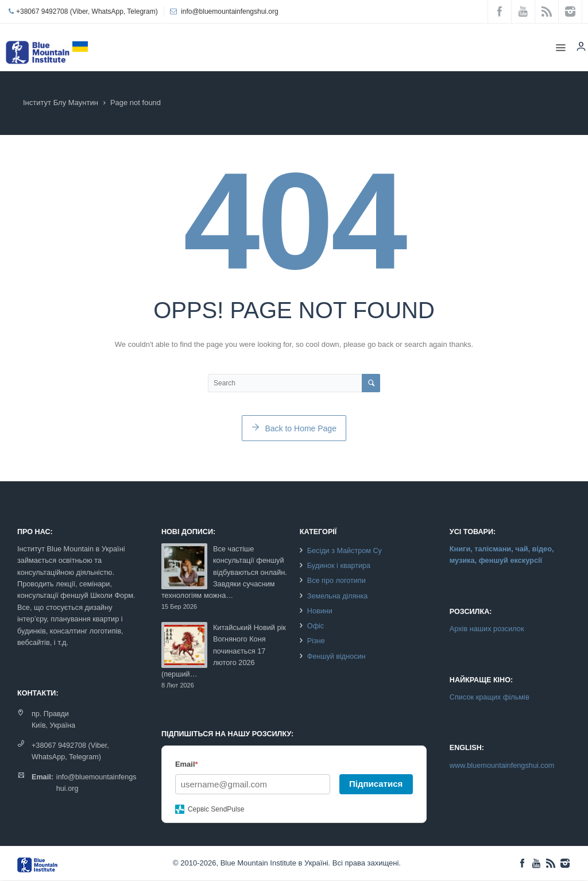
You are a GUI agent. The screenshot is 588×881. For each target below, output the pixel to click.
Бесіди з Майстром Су (345, 551)
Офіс (316, 626)
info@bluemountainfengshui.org (230, 11)
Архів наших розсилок (487, 629)
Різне (316, 641)
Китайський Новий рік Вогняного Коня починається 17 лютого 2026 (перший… (224, 651)
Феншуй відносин (336, 656)
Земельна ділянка (337, 596)
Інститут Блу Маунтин (61, 103)
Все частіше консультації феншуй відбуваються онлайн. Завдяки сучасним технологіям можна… (224, 572)
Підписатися (376, 784)
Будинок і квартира (339, 566)
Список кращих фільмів (490, 697)
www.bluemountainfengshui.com (502, 765)
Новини (320, 611)
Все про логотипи (336, 581)
